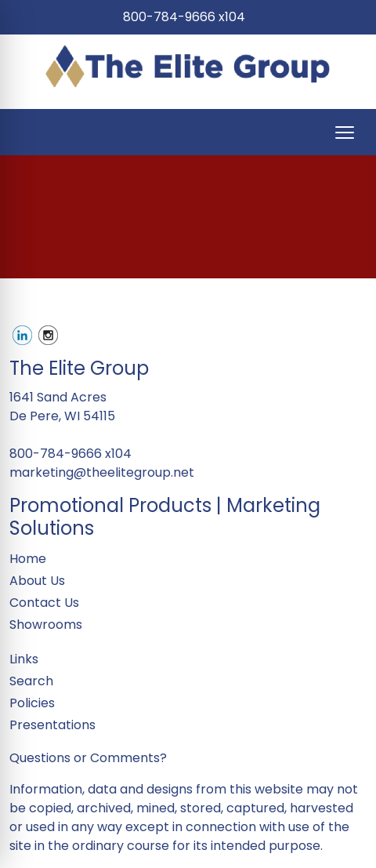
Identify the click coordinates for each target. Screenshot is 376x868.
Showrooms (46, 625)
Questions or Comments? (88, 758)
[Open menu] (345, 133)
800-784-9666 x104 (184, 17)
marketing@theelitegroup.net (102, 472)
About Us (37, 581)
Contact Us (44, 603)
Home (28, 559)
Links (24, 659)
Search (31, 681)
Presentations (52, 725)
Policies (32, 703)
